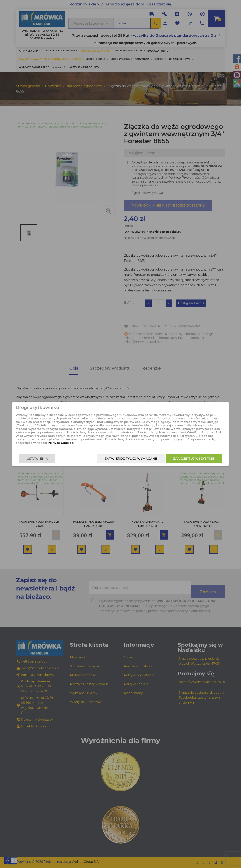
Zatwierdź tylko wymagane (129, 459)
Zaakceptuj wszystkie (192, 459)
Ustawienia (39, 459)
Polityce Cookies (117, 443)
